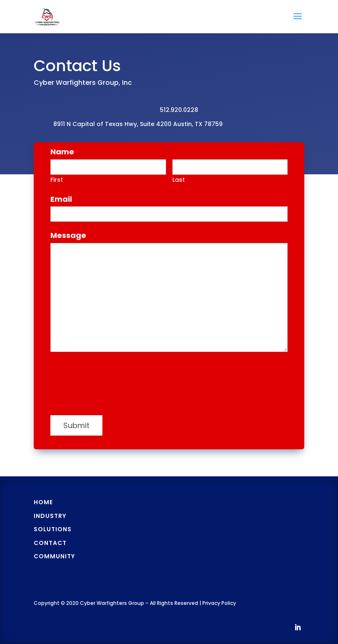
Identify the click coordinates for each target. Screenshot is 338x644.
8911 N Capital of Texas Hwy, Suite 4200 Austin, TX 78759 (138, 124)
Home (43, 502)
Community (54, 556)
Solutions (53, 529)
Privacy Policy (219, 603)
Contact (50, 543)
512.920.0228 (179, 110)
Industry (50, 516)
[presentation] (114, 386)
